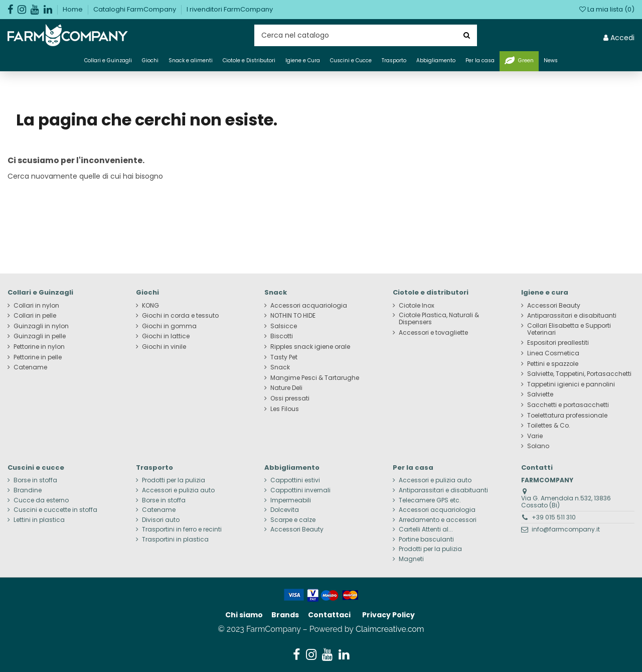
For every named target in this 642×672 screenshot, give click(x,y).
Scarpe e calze (293, 520)
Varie (535, 436)
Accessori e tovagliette (433, 333)
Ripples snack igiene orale (310, 347)
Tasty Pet (284, 357)
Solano (538, 446)
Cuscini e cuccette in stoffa (55, 510)
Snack (280, 367)
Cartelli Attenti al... (426, 529)
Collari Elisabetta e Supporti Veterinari (569, 329)
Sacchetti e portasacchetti (568, 405)
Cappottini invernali (300, 490)
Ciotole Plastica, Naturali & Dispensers (439, 319)
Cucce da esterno (41, 500)
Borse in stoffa (35, 480)
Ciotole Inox (417, 306)
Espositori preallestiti (558, 343)
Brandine (28, 490)
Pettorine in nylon (39, 347)
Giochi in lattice (166, 336)
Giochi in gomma (169, 326)
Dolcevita (285, 510)
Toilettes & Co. (549, 426)
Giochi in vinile (164, 347)
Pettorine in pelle (38, 357)
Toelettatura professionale (567, 416)
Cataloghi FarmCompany (135, 9)
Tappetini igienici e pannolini (571, 384)
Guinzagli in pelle (40, 336)
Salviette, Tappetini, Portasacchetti (579, 374)
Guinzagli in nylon (41, 326)
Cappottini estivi (295, 480)
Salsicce (284, 326)
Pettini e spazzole (553, 364)
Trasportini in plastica (175, 540)
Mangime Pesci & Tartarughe (315, 378)
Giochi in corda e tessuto (180, 316)
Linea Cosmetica (553, 353)
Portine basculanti (426, 540)
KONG (150, 306)
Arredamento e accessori (438, 520)
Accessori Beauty (554, 306)
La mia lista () (607, 9)
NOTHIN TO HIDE (293, 316)
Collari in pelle (35, 316)
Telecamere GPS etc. (430, 500)
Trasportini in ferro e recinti (182, 529)
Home (73, 9)
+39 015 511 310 (554, 517)
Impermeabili (291, 500)
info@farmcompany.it (566, 529)
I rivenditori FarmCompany (230, 9)
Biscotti (282, 336)
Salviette (540, 394)
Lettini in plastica (39, 520)
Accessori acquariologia (309, 306)
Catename (30, 367)
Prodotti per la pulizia (174, 480)
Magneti (411, 559)
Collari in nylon (36, 306)
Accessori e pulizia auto (178, 490)
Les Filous (285, 409)
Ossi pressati (290, 398)
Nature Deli (286, 388)
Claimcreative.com (390, 629)
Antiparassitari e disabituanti (572, 316)
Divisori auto (161, 520)
